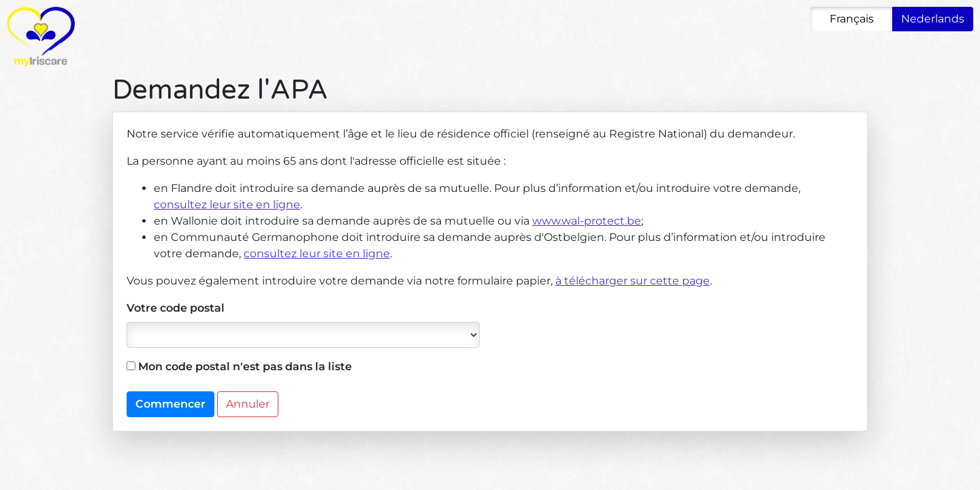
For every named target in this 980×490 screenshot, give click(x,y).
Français (852, 19)
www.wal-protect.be (587, 221)
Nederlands (933, 19)
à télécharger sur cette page (633, 281)
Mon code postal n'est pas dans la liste (239, 366)
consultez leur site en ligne (227, 205)
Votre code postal (176, 308)
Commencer (170, 404)
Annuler (248, 404)
